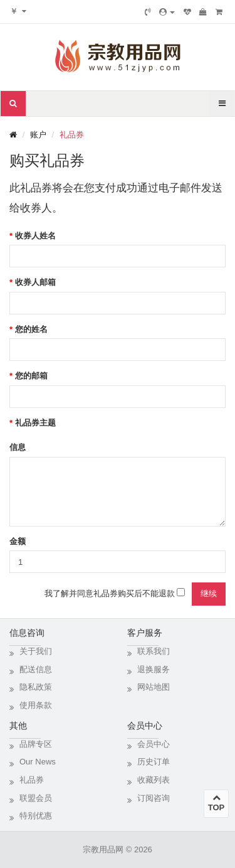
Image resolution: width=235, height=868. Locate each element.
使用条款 (36, 705)
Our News (38, 762)
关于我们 (36, 651)
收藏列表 (154, 780)
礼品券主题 (35, 423)
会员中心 (154, 744)
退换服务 (154, 669)
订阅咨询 (154, 798)
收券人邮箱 (35, 282)
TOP (216, 803)
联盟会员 (36, 798)
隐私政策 (36, 687)
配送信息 (36, 669)
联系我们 (154, 651)
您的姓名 (31, 329)
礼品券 (72, 135)
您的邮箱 (31, 376)
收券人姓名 (35, 236)
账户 (38, 135)
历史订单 (154, 762)
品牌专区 (36, 744)
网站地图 (154, 687)
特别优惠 (36, 816)
